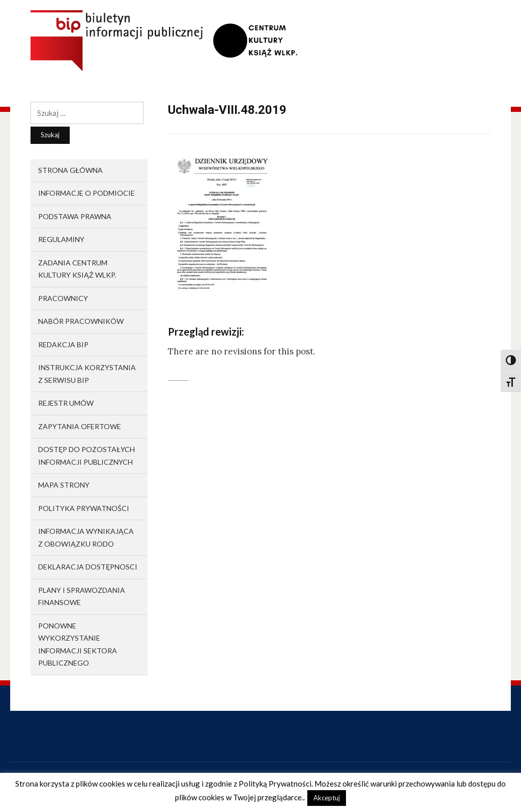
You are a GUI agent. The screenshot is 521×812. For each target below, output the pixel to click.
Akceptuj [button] (327, 798)
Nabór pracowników (81, 321)
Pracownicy (63, 298)
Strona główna (70, 170)
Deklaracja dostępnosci (88, 567)
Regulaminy (61, 239)
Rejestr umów (66, 403)
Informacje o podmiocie (86, 193)
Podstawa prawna (75, 216)
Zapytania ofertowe (80, 426)
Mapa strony (64, 485)
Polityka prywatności (84, 508)
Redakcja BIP (63, 344)
